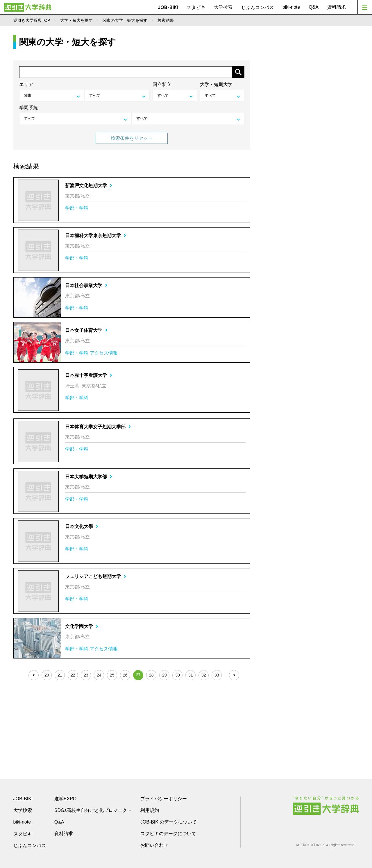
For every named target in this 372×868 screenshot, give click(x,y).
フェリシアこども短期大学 (96, 576)
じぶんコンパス (257, 7)
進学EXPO (65, 799)
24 (99, 675)
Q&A (314, 7)
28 (151, 675)
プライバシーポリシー (164, 799)
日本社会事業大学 (86, 286)
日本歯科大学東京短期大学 (96, 236)
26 (125, 675)
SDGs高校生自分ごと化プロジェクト (93, 810)
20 (47, 675)
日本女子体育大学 (86, 330)
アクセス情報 (104, 353)
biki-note (291, 7)
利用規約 (150, 810)
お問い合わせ (154, 845)
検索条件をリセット (132, 138)
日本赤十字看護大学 (89, 375)
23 (86, 675)
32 (204, 675)
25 (112, 675)
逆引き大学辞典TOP (32, 20)
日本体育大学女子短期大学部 (98, 427)
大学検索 (223, 7)
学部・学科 (77, 208)
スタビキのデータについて (168, 834)
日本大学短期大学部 (89, 477)
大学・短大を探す (76, 20)
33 (217, 675)
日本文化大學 (82, 526)
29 (164, 675)
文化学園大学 (82, 626)
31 (191, 675)
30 (178, 675)
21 (60, 675)
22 (73, 675)
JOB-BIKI (168, 7)
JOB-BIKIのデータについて (169, 822)
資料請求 (337, 7)
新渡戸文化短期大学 (89, 186)
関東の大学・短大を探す (125, 20)
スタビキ (196, 7)
